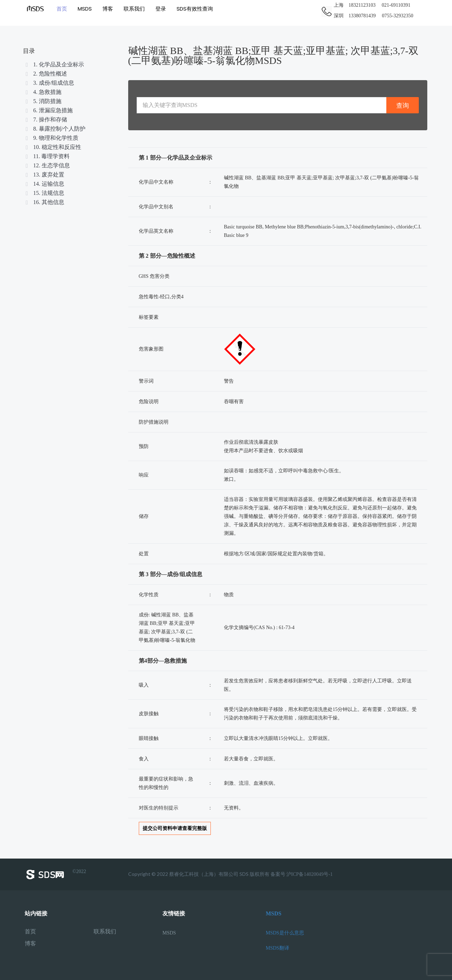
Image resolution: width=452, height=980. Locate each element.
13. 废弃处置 (44, 175)
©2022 (55, 874)
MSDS (85, 9)
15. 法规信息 (44, 193)
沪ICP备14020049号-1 (310, 874)
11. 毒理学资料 (47, 156)
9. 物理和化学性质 (52, 138)
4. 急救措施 (43, 92)
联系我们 (134, 9)
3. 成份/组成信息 (49, 83)
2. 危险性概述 (46, 74)
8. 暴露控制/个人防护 (55, 129)
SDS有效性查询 (195, 9)
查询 (403, 105)
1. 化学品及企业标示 (54, 64)
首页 (62, 9)
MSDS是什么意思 (285, 933)
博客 (108, 9)
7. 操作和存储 (46, 119)
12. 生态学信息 (47, 165)
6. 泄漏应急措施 (49, 110)
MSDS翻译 (278, 948)
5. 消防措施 (43, 101)
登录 (161, 9)
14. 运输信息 (44, 184)
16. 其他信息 (44, 202)
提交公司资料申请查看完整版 (175, 828)
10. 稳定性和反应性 (53, 147)
